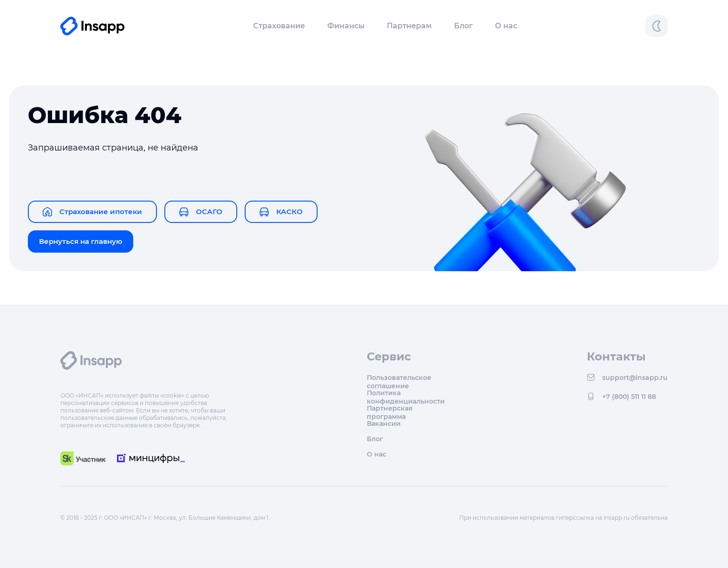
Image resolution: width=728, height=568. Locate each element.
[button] (279, 26)
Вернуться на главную (81, 241)
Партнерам (409, 26)
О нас (506, 26)
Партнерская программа (390, 408)
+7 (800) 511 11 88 (621, 396)
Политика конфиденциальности (406, 393)
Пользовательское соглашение (399, 377)
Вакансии (384, 423)
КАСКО (281, 212)
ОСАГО (201, 212)
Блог (463, 26)
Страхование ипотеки (92, 212)
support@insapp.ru (627, 377)
